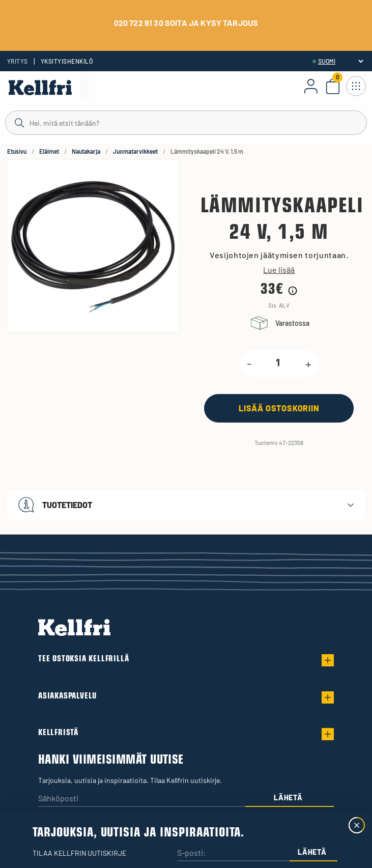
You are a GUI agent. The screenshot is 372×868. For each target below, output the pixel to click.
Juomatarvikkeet (135, 151)
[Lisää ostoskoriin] (279, 408)
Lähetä (288, 797)
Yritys (18, 61)
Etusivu (17, 151)
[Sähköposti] (142, 799)
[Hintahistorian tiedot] (293, 291)
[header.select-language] (340, 61)
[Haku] (186, 122)
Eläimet (49, 151)
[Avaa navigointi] (356, 86)
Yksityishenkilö (67, 61)
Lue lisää (279, 270)
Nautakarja (86, 151)
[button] (186, 505)
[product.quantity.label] (278, 363)
